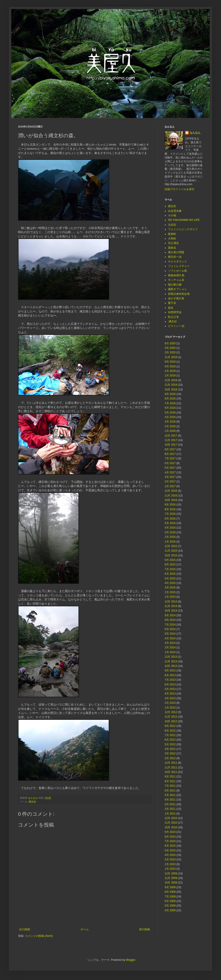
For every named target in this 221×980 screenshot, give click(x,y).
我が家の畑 (175, 285)
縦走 (171, 308)
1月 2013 (170, 708)
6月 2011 (170, 791)
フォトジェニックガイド (183, 229)
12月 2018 (171, 380)
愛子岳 (172, 303)
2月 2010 (170, 864)
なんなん (195, 133)
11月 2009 (171, 878)
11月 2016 (171, 496)
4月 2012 (170, 749)
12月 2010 (171, 818)
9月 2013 (170, 671)
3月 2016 (170, 532)
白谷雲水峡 (175, 211)
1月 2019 (170, 375)
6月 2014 (170, 629)
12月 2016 (171, 491)
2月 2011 (170, 809)
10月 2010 (171, 827)
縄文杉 (32, 802)
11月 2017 (171, 440)
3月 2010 (170, 860)
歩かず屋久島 (176, 298)
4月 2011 (170, 800)
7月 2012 (170, 735)
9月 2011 (170, 777)
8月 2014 (170, 620)
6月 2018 (170, 408)
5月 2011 (170, 795)
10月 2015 (171, 555)
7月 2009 (170, 897)
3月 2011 (170, 804)
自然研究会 (175, 312)
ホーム (85, 929)
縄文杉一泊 (175, 257)
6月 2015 (170, 574)
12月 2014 (171, 602)
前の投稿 (145, 929)
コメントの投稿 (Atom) (39, 936)
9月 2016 (170, 505)
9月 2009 (170, 887)
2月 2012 (170, 758)
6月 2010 (170, 846)
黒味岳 (172, 248)
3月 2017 (170, 477)
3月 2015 (170, 588)
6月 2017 (170, 463)
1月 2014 (170, 652)
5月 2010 (170, 850)
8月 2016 (170, 509)
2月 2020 (170, 352)
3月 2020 (170, 348)
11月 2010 (171, 823)
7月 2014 (170, 625)
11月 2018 (171, 385)
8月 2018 (170, 399)
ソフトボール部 (177, 271)
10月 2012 (171, 721)
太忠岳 (172, 225)
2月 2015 (170, 592)
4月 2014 (170, 638)
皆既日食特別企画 (179, 294)
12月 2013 (171, 657)
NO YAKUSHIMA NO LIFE (184, 220)
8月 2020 (170, 343)
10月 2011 (171, 772)
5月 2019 (170, 366)
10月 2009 (171, 883)
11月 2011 (171, 767)
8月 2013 (170, 675)
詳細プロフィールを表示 (180, 189)
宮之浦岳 (173, 243)
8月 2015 (170, 564)
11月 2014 (171, 606)
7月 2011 (170, 786)
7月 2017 (170, 458)
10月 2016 (171, 500)
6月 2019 (170, 362)
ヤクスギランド (177, 262)
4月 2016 (170, 528)
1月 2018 (170, 431)
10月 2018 (171, 390)
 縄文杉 (172, 321)
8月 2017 (170, 454)
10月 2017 (171, 445)
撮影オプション (177, 289)
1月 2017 (170, 486)
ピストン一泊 (176, 326)
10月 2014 (171, 611)
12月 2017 (171, 436)
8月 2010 (170, 837)
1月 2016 (170, 542)
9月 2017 (170, 449)
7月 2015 (170, 569)
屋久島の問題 (176, 252)
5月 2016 (170, 523)
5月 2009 (170, 906)
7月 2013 (170, 680)
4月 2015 (170, 583)
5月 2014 (170, 634)
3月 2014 (170, 643)
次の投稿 (25, 929)
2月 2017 (170, 482)
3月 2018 (170, 422)
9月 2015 (170, 560)
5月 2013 (170, 689)
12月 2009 (171, 874)
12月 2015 (171, 546)
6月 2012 (170, 740)
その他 (172, 215)
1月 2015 (170, 597)
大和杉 (172, 239)
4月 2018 (170, 417)
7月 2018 (170, 403)
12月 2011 (171, 763)
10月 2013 (171, 666)
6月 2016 (170, 519)
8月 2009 (170, 892)
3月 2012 (170, 753)
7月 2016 (170, 514)
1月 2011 (170, 814)
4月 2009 (170, 910)
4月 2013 (170, 694)
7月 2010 (170, 841)
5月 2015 (170, 579)
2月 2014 (170, 647)
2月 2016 (170, 537)
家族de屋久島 (176, 275)
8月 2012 (170, 731)
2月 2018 (170, 426)
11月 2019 (171, 357)
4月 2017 (170, 472)
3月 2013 (170, 698)
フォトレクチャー (179, 266)
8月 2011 (170, 781)
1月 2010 (170, 869)
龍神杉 (172, 234)
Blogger (131, 960)
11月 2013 (171, 661)
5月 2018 (170, 413)
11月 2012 (171, 717)
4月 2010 (170, 855)
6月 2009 (170, 901)
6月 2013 (170, 685)
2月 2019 (170, 371)
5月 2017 (170, 468)
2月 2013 (170, 703)
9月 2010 (170, 832)
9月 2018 (170, 394)
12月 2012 (171, 712)
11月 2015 (171, 551)
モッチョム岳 (176, 280)
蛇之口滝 (173, 317)
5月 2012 (170, 744)
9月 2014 (170, 615)
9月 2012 (170, 726)
